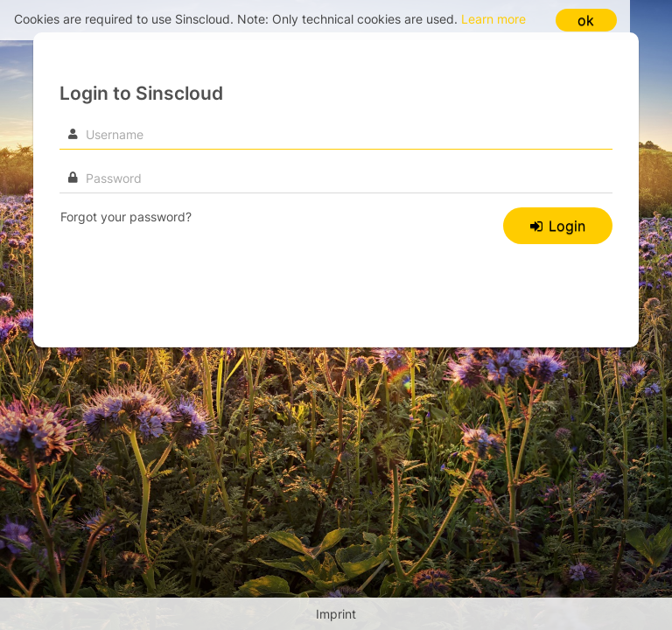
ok (586, 20)
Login (558, 226)
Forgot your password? (126, 217)
